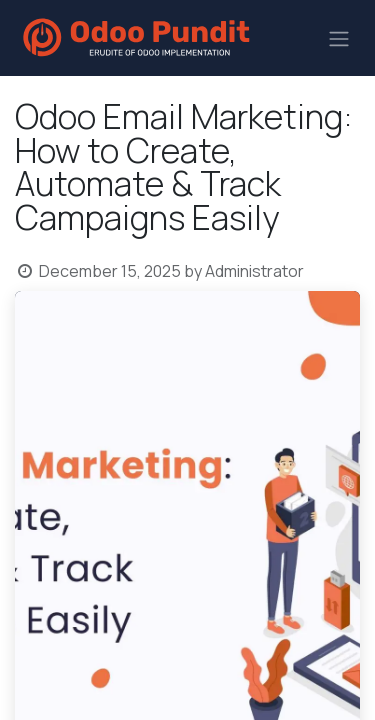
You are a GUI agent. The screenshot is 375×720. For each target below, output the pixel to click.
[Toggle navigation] (339, 38)
